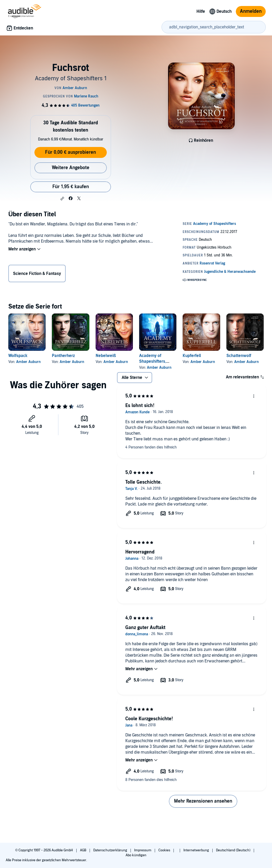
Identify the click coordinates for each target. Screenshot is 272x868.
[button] (62, 199)
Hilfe (201, 11)
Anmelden (251, 11)
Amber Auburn (28, 362)
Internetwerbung (197, 850)
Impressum (143, 850)
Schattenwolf (239, 356)
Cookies (165, 850)
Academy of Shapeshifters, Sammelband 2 (153, 361)
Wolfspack (18, 356)
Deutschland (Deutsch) (234, 850)
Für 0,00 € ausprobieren (70, 152)
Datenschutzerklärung (111, 850)
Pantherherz (63, 356)
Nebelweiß (106, 356)
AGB (84, 850)
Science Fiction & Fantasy (37, 274)
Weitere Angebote (71, 168)
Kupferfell (192, 356)
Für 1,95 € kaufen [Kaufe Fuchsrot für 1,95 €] (71, 187)
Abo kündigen (136, 855)
